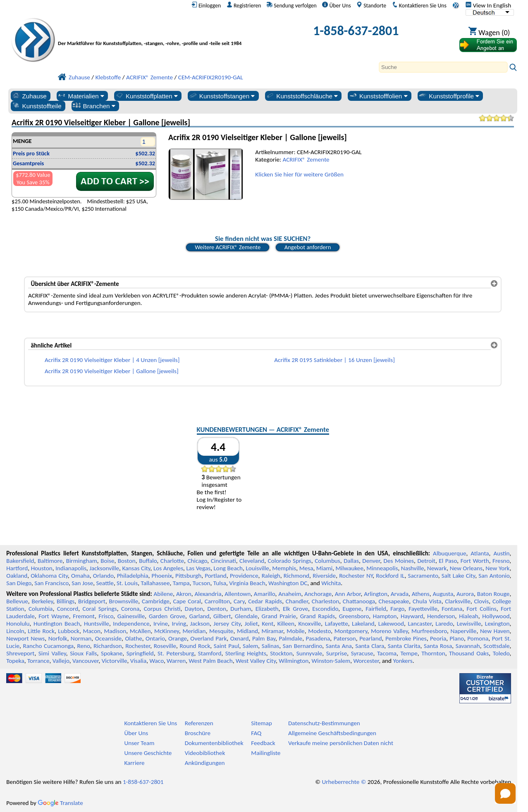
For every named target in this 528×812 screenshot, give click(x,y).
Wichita (331, 583)
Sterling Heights (246, 653)
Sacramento (423, 576)
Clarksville (458, 601)
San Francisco (51, 583)
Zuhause (29, 96)
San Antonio (494, 576)
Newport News (25, 638)
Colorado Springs (290, 561)
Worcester (366, 661)
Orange (178, 638)
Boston (127, 561)
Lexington (497, 624)
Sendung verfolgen (292, 5)
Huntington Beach (57, 624)
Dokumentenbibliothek (214, 743)
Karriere (134, 763)
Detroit (426, 561)
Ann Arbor (348, 594)
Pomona (478, 638)
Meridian (194, 631)
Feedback (263, 743)
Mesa (306, 568)
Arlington (376, 594)
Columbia (41, 609)
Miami (324, 568)
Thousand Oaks (469, 653)
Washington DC (288, 583)
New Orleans (466, 568)
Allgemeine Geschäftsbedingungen (332, 733)
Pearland (370, 638)
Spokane (112, 653)
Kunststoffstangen (222, 96)
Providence (244, 576)
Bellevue (17, 601)
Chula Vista (427, 601)
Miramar (272, 631)
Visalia (139, 661)
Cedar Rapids (265, 601)
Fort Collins (482, 609)
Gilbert (222, 616)
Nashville (413, 568)
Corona (130, 609)
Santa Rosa (438, 646)
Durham (241, 609)
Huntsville (97, 624)
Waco (157, 661)
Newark (437, 568)
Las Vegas (198, 568)
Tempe (409, 653)
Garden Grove (167, 616)
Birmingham (82, 561)
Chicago (197, 561)
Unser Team (139, 743)
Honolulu (18, 624)
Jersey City (227, 624)
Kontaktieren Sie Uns (419, 5)
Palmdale (290, 638)
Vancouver (86, 661)
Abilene (164, 594)
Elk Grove (295, 609)
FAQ (256, 733)
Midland (247, 631)
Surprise (337, 653)
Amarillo (265, 594)
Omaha (80, 576)
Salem (250, 646)
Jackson (200, 624)
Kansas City (136, 568)
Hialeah (469, 616)
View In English (488, 5)
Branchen (94, 106)
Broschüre (198, 733)
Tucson (202, 583)
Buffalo (148, 561)
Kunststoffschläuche (302, 96)
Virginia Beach (247, 583)
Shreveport (20, 653)
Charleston (325, 601)
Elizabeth (267, 609)
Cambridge (156, 601)
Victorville (115, 661)
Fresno (501, 561)
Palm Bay (264, 638)
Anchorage (318, 594)
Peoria (438, 638)
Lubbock (69, 631)
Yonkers (403, 661)
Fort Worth (475, 561)
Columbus (327, 561)
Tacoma (387, 653)
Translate (60, 803)
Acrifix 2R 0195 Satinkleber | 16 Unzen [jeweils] (334, 360)
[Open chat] (505, 793)
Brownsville (124, 601)
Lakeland (363, 624)
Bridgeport (92, 601)
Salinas (270, 646)
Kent (268, 624)
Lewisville (469, 624)
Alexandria (208, 594)
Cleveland (252, 561)
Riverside (324, 576)
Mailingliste (266, 753)
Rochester (138, 646)
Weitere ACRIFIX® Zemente (228, 247)
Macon (92, 631)
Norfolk (58, 638)
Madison (115, 631)
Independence (131, 624)
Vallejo (61, 661)
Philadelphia (133, 576)
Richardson (108, 646)
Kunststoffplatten (146, 96)
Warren (176, 661)
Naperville (463, 631)
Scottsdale (496, 646)
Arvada (400, 594)
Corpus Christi (162, 609)
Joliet (251, 624)
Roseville (165, 646)
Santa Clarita (404, 646)
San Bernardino (303, 646)
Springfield (140, 653)
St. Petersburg (176, 653)
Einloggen (206, 5)
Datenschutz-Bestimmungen (324, 723)
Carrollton (217, 601)
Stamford (210, 653)
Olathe (133, 638)
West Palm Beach (211, 661)
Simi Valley (52, 653)
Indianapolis (71, 568)
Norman (81, 638)
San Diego (19, 583)
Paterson (345, 638)
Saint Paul (227, 646)
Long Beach (228, 568)
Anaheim (290, 594)
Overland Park (208, 638)
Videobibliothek (205, 753)
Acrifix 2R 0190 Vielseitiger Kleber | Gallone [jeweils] (112, 371)
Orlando (103, 576)
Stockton (281, 653)
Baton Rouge (493, 594)
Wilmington (294, 661)
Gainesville (131, 616)
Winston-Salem (331, 661)
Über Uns (336, 5)
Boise (107, 561)
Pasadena (318, 638)
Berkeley (43, 601)
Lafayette (337, 624)
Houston (42, 568)
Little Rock (41, 631)
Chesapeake (394, 601)
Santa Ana (339, 646)
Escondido (325, 609)
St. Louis (127, 583)
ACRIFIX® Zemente (306, 160)
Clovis (481, 601)
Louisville (257, 568)
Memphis (284, 568)
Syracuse (362, 653)
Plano (457, 638)
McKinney (167, 631)
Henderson (441, 616)
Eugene (352, 609)
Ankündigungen (205, 763)
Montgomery (351, 631)
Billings (66, 601)
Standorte (371, 5)
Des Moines (399, 561)
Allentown (238, 594)
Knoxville (309, 624)
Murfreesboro (429, 631)
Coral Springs (99, 609)
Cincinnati (223, 561)
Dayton (194, 609)
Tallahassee (155, 583)
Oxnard (240, 638)
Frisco (106, 616)
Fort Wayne (54, 616)
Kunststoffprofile (449, 96)
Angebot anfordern (308, 247)
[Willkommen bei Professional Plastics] (155, 33)
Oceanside (108, 638)
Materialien (81, 96)
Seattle (105, 583)
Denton (217, 609)
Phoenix (162, 576)
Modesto (319, 631)
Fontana (452, 609)
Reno (84, 646)
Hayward (412, 616)
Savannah (468, 646)
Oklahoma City (49, 576)
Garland (199, 616)
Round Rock (195, 646)
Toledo (501, 653)
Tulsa (220, 583)
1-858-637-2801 (356, 31)
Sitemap (261, 723)
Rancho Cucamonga (49, 646)
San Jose (82, 583)
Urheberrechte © (344, 782)
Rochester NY (356, 576)
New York (497, 568)
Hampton (385, 616)
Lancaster (419, 624)
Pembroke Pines (406, 638)
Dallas (351, 561)
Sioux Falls (83, 653)
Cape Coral (187, 601)
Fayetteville (423, 609)
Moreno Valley (389, 631)
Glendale (246, 616)
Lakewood (391, 624)
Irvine (161, 624)
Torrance (38, 661)
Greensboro (354, 616)
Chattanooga (359, 601)
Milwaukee (350, 568)
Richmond (296, 576)
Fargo (397, 609)
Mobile (296, 631)
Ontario (155, 638)
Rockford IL (390, 576)
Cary (239, 601)
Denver (371, 561)
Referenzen (199, 723)
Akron (184, 594)
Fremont (84, 616)
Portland (216, 576)
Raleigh (271, 576)
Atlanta (480, 553)
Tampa (181, 583)
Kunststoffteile (37, 106)
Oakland (17, 576)
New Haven (495, 631)
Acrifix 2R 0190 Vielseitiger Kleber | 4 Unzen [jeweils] (112, 360)
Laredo (444, 624)
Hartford (17, 568)
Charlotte (172, 561)
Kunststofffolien (378, 96)
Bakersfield (20, 561)
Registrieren (244, 5)
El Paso (448, 561)
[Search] (443, 67)
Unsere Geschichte (148, 753)
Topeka (15, 661)
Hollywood (496, 616)
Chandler (297, 601)
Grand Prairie (279, 616)
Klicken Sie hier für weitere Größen (299, 174)
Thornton (433, 653)
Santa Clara (370, 646)
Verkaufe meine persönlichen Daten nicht (341, 743)
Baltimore (50, 561)
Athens (421, 594)
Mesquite (221, 631)
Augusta (443, 594)
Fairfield (376, 609)
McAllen (140, 631)
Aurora (465, 594)
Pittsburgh (188, 576)
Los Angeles (168, 568)
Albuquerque (449, 553)
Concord (68, 609)
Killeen (286, 624)
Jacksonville (104, 568)
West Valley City (256, 661)
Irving (179, 624)
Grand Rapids (318, 616)
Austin (501, 553)
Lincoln (15, 631)
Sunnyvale (309, 653)
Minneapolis (382, 568)
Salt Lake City (458, 576)
